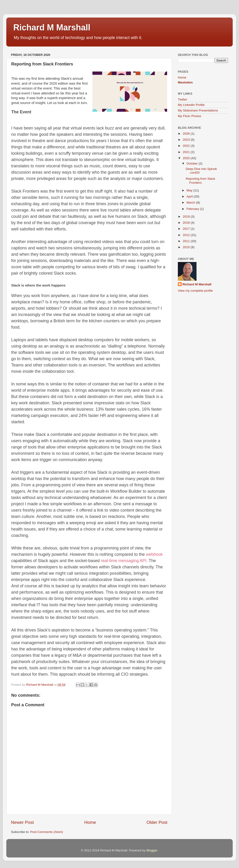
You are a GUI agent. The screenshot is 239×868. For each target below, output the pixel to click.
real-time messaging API (124, 561)
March (191, 203)
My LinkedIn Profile (191, 105)
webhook (154, 554)
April (190, 196)
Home (90, 822)
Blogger (152, 850)
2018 (187, 223)
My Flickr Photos (190, 116)
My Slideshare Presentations (198, 110)
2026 (187, 134)
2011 (187, 241)
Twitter (183, 99)
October (193, 163)
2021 (187, 152)
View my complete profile (195, 291)
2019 (187, 217)
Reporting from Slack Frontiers (200, 181)
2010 (187, 247)
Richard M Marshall (52, 27)
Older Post (157, 822)
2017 (187, 229)
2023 (187, 140)
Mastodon (185, 82)
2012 (187, 235)
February (193, 209)
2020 (187, 158)
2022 (187, 146)
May (190, 190)
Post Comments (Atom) (47, 832)
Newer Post (22, 822)
